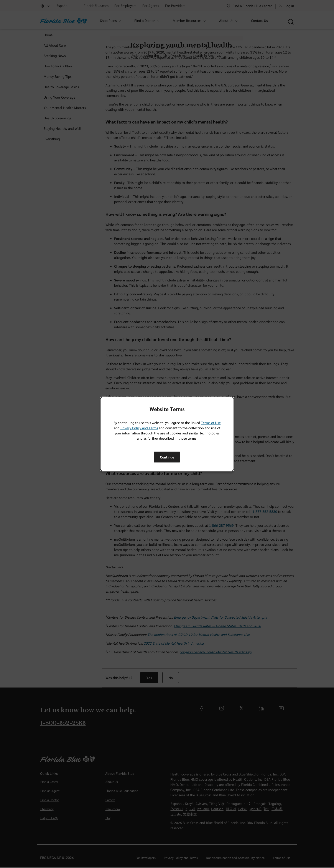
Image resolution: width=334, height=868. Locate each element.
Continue (167, 457)
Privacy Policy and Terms (139, 428)
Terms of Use (211, 423)
